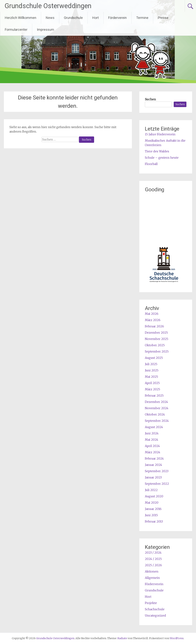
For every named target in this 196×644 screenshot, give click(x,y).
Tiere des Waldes (157, 151)
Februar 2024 (154, 458)
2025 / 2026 (153, 565)
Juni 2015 (151, 515)
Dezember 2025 (156, 333)
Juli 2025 (151, 364)
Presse (163, 18)
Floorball (151, 164)
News (50, 18)
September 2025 (157, 351)
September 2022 (157, 484)
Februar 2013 (154, 521)
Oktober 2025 (155, 345)
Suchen (150, 99)
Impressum (45, 30)
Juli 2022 (151, 490)
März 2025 (152, 389)
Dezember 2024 (156, 402)
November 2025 (157, 339)
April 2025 (152, 383)
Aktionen (152, 571)
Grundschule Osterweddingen (48, 6)
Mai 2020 (152, 503)
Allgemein (152, 578)
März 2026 (153, 320)
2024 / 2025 (153, 559)
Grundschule (73, 18)
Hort (95, 18)
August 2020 (154, 496)
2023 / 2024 (153, 553)
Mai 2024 (152, 440)
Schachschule (155, 609)
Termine (142, 18)
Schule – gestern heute (162, 158)
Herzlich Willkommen (21, 18)
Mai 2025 (151, 377)
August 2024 (154, 427)
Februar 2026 (154, 326)
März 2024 (153, 452)
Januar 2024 (153, 465)
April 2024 (152, 446)
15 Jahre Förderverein (160, 134)
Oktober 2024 (155, 414)
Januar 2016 (153, 509)
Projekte (151, 603)
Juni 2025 (152, 370)
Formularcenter (16, 30)
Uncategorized (155, 615)
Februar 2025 (154, 396)
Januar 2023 (153, 477)
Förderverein (117, 18)
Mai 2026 (152, 314)
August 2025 (154, 358)
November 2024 (157, 408)
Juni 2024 (152, 433)
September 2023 (157, 471)
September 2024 (157, 421)
